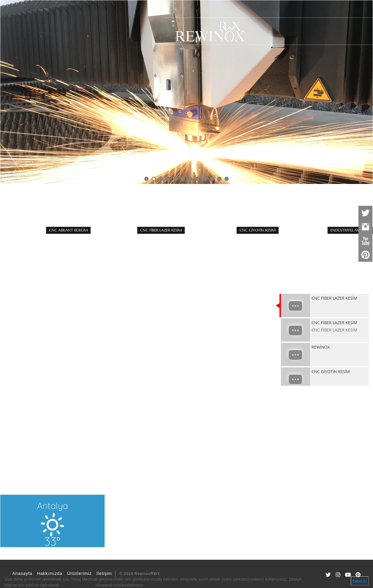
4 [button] (168, 179)
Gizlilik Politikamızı (77, 585)
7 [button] (190, 179)
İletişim (103, 573)
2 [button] (154, 179)
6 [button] (183, 179)
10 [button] (212, 179)
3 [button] (161, 179)
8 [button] (197, 179)
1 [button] (146, 179)
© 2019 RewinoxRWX (140, 574)
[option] (186, 92)
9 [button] (205, 179)
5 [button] (176, 179)
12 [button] (227, 179)
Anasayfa (21, 573)
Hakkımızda (49, 573)
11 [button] (219, 179)
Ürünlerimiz (79, 573)
